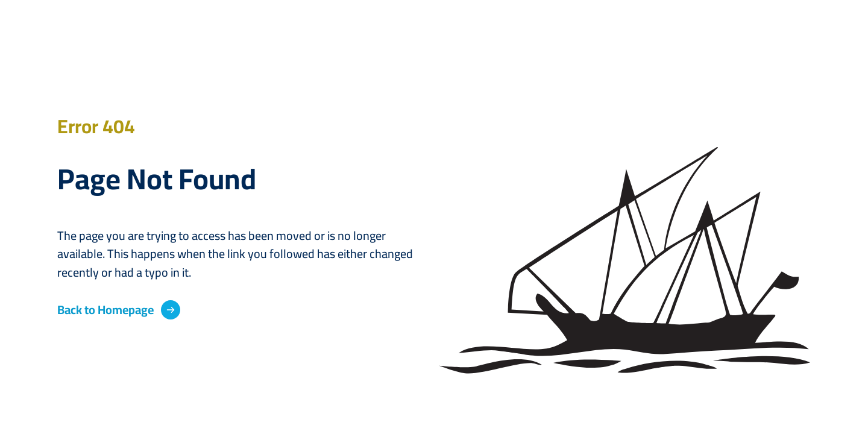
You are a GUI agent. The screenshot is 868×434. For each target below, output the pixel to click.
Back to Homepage (105, 310)
